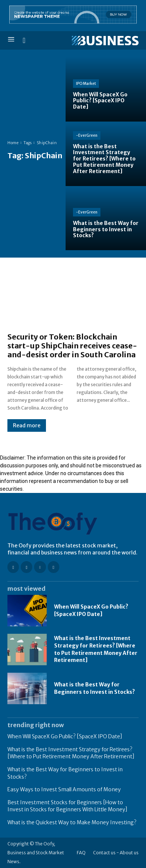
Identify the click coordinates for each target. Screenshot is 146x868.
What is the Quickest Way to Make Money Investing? (72, 822)
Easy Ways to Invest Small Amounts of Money (64, 789)
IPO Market (86, 84)
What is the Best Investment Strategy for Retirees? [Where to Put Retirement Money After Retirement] (71, 753)
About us (129, 853)
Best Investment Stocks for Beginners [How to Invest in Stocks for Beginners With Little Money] (67, 806)
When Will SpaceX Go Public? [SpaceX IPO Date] (65, 736)
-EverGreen (87, 135)
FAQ (81, 853)
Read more (27, 425)
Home (13, 143)
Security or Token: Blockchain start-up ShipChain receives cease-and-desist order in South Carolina (72, 346)
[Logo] (105, 41)
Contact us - (106, 853)
